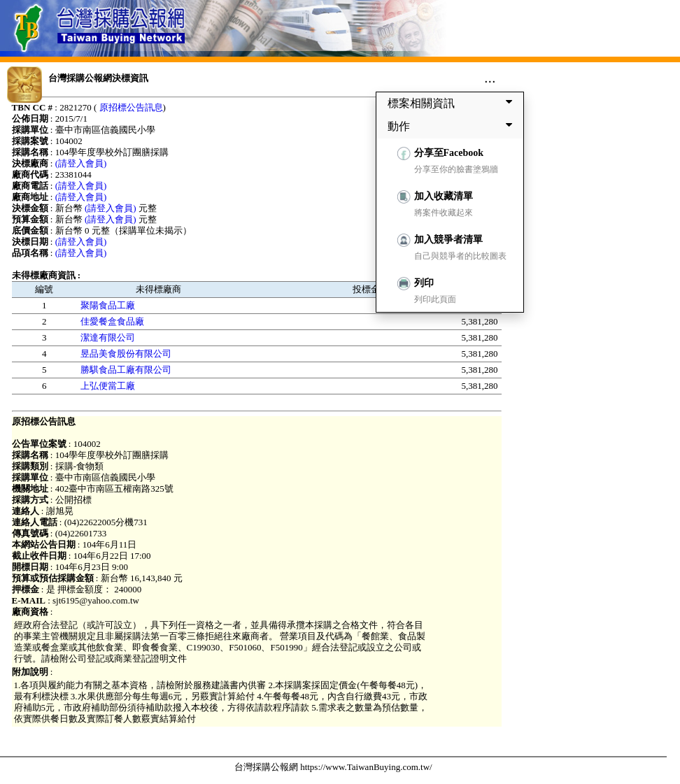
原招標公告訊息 (131, 107)
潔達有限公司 (108, 337)
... (490, 78)
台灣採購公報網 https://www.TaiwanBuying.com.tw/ (333, 767)
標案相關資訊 (453, 103)
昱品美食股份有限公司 (126, 354)
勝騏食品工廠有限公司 (126, 370)
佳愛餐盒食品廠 (112, 321)
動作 (453, 126)
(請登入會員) (81, 163)
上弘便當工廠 (108, 386)
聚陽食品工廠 (108, 305)
